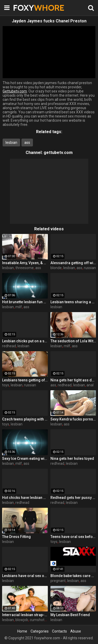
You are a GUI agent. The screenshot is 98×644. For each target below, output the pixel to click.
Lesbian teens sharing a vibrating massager (73, 302)
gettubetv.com (58, 153)
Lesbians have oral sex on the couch (25, 576)
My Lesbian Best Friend (70, 615)
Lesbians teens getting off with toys (25, 380)
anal (90, 385)
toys (6, 385)
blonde (56, 268)
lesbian (11, 143)
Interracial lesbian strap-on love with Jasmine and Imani (25, 615)
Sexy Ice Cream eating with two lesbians (25, 459)
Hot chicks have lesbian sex (25, 498)
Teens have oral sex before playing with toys (73, 537)
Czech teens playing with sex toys (25, 419)
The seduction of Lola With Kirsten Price (73, 341)
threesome (25, 268)
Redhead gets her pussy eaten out (73, 498)
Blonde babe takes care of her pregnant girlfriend (73, 576)
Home (22, 631)
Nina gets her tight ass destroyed (73, 380)
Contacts (59, 631)
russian (90, 268)
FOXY (26, 8)
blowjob (22, 620)
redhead (9, 346)
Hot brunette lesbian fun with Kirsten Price (25, 302)
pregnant (58, 581)
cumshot (37, 620)
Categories (40, 631)
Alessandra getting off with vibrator (73, 263)
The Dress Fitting (16, 537)
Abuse (76, 631)
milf (19, 307)
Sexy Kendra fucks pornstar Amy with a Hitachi (73, 419)
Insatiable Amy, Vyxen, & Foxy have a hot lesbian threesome (25, 263)
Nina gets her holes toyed (72, 459)
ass (27, 143)
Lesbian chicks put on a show (25, 341)
